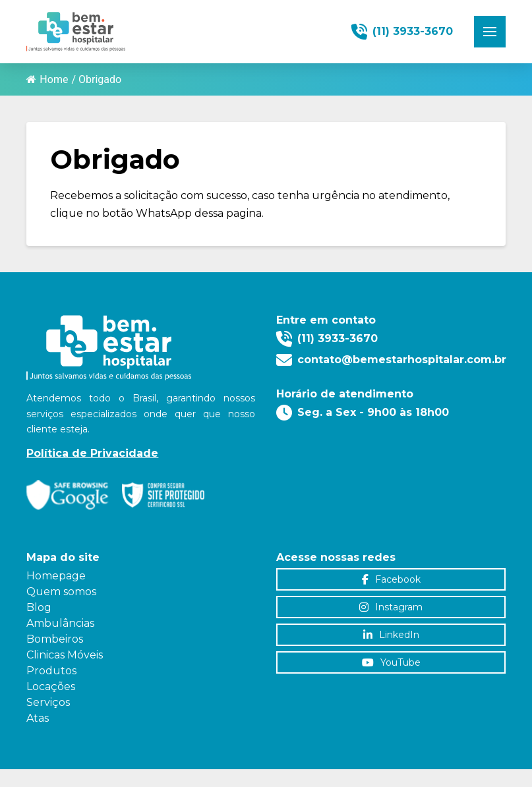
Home (47, 79)
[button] (490, 32)
